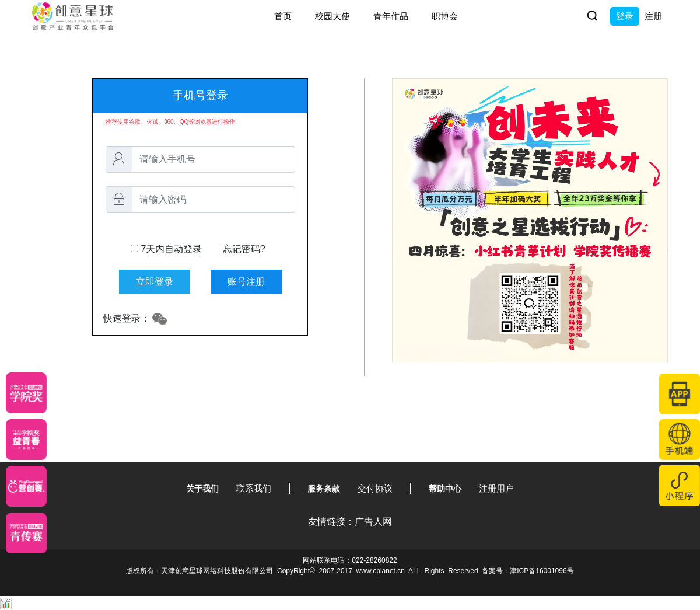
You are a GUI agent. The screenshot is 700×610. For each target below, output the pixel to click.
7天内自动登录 (198, 249)
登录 (625, 16)
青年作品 (391, 16)
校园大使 (332, 16)
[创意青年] (26, 533)
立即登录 (155, 282)
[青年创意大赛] (26, 440)
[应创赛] (26, 486)
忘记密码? (244, 249)
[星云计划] (26, 393)
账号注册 (246, 282)
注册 (653, 16)
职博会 (445, 16)
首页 (283, 16)
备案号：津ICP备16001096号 (528, 571)
